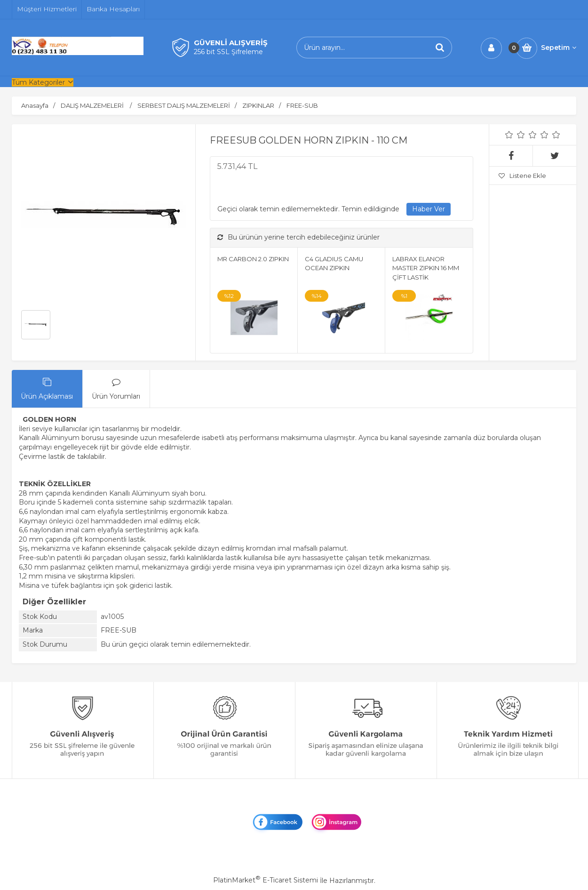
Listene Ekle (522, 176)
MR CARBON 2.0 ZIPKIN (253, 259)
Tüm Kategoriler (38, 82)
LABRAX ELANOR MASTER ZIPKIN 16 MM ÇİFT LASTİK (426, 268)
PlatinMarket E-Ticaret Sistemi (266, 880)
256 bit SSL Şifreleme (228, 52)
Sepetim (559, 48)
